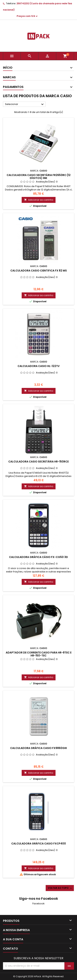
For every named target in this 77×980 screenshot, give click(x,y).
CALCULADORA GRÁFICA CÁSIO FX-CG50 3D (38, 557)
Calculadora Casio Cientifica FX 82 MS (39, 271)
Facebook (38, 904)
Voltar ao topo (60, 888)
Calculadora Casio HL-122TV (39, 366)
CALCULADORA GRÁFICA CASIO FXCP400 (39, 844)
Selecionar (25, 104)
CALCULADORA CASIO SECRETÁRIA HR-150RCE (38, 462)
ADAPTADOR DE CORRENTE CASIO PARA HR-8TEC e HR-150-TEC (39, 654)
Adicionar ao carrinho (39, 200)
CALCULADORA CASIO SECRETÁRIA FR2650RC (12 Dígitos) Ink (39, 177)
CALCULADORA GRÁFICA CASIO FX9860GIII (38, 748)
